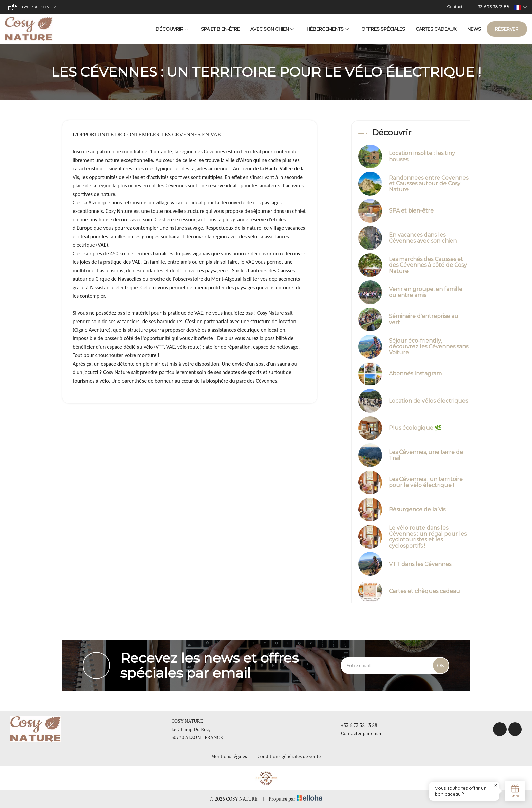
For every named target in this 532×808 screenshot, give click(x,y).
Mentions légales (229, 756)
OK (441, 665)
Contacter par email (358, 733)
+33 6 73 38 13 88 (355, 725)
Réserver (507, 29)
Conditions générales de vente (289, 756)
